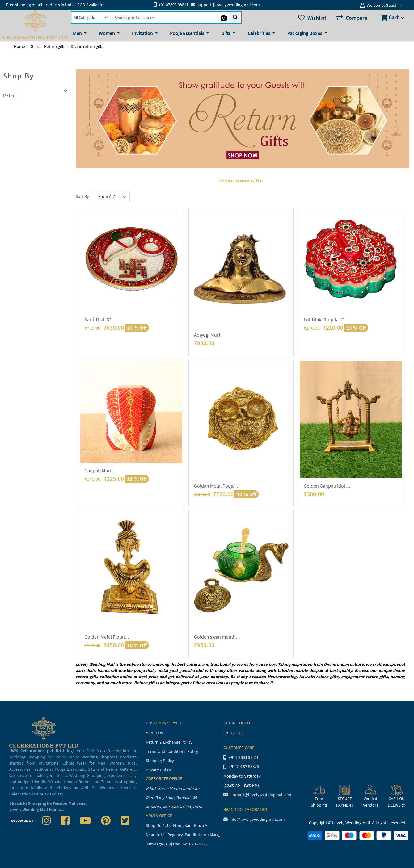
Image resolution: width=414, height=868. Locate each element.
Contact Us (233, 733)
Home (19, 46)
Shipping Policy (160, 761)
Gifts (226, 33)
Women (107, 33)
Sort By (82, 196)
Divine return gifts (87, 46)
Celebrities (260, 33)
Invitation (143, 33)
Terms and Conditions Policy (172, 751)
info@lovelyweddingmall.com (254, 819)
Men (78, 33)
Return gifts (55, 46)
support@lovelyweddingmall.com (258, 795)
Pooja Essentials (188, 33)
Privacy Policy (158, 770)
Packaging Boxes (305, 33)
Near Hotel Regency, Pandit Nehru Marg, (183, 835)
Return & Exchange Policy (169, 742)
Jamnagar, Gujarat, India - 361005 (176, 844)
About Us (154, 733)
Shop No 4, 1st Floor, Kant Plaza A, (177, 825)
